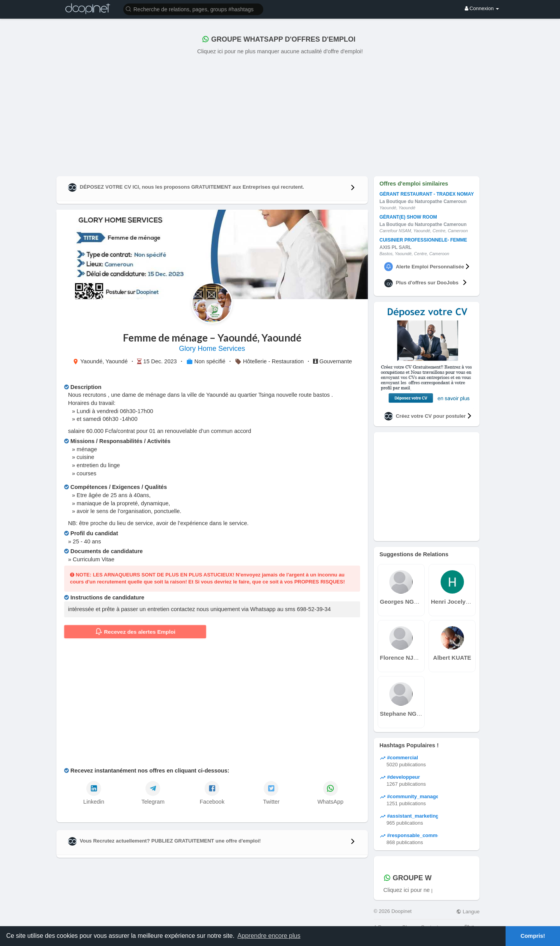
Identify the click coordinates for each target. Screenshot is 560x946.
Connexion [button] (482, 8)
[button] (193, 9)
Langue (468, 912)
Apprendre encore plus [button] (269, 936)
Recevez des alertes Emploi (135, 632)
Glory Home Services (212, 349)
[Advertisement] (280, 114)
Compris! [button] (533, 936)
